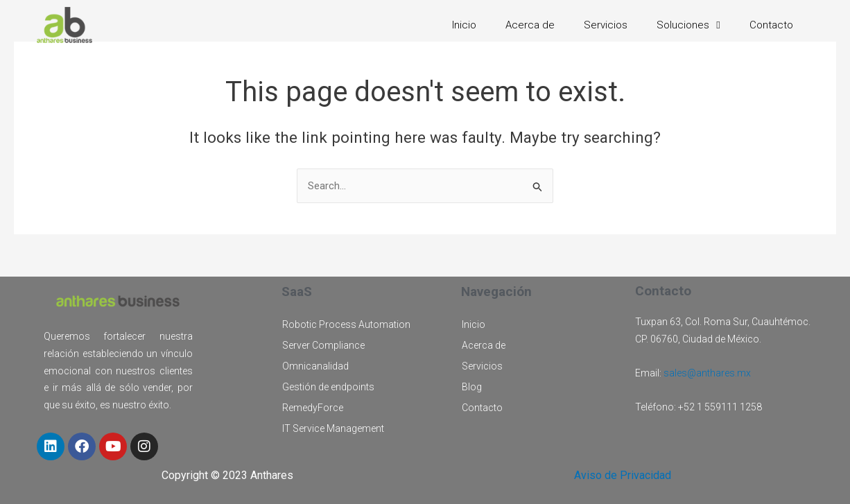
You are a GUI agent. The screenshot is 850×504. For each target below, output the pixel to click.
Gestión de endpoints (328, 387)
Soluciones (688, 25)
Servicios (606, 25)
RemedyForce (313, 408)
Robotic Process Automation (346, 324)
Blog (472, 387)
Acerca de (530, 25)
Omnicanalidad (315, 366)
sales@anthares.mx (707, 373)
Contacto (771, 25)
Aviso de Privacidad (623, 475)
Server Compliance (323, 345)
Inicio (464, 25)
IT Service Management (333, 428)
